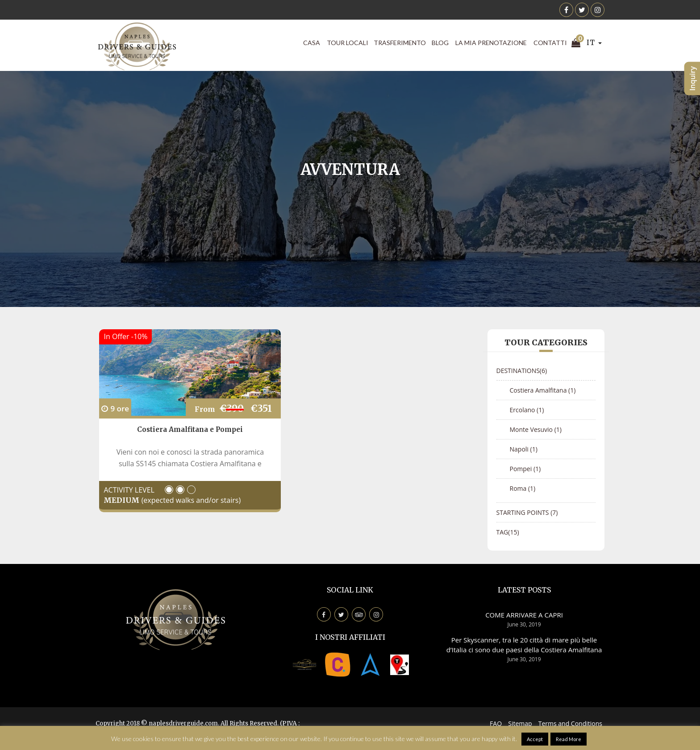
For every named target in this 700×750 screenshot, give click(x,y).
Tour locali (348, 43)
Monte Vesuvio (536, 429)
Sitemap (520, 723)
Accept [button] (535, 739)
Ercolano (527, 410)
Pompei (525, 469)
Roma (523, 488)
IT (594, 43)
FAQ (496, 723)
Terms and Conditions (570, 723)
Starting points (527, 512)
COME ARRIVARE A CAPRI (524, 615)
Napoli (524, 449)
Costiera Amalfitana (543, 390)
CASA (312, 43)
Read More (569, 739)
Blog (440, 43)
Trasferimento (400, 43)
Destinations (522, 371)
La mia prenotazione (491, 43)
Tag (508, 532)
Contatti (550, 43)
